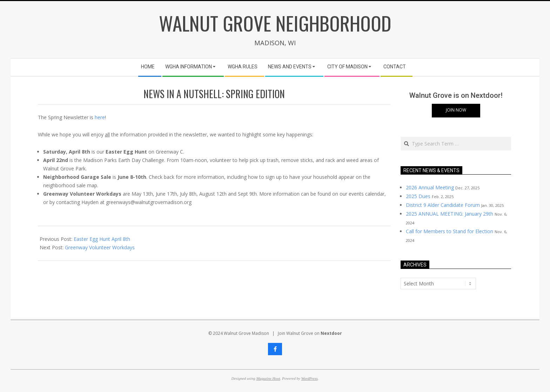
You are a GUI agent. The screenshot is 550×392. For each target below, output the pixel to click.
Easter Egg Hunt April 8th (102, 239)
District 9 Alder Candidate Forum (443, 205)
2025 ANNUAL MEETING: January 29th (450, 214)
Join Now (456, 110)
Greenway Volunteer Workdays (100, 247)
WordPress (310, 378)
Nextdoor (331, 333)
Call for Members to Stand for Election (450, 231)
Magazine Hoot (268, 378)
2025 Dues (418, 196)
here (100, 117)
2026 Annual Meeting (430, 187)
